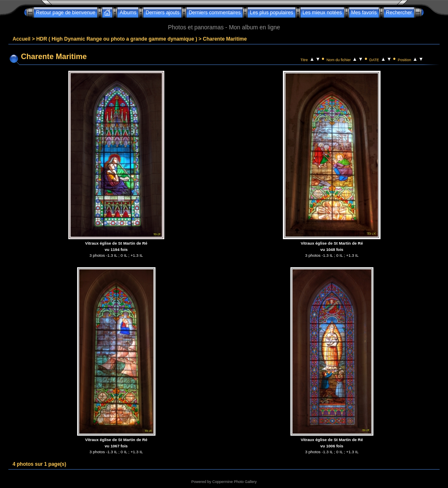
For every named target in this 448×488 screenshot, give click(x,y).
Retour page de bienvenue (66, 13)
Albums (128, 13)
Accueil (22, 39)
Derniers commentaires (215, 13)
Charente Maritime (225, 39)
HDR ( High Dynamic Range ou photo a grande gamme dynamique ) (117, 39)
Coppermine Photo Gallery (234, 482)
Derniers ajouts (162, 13)
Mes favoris (364, 13)
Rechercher (399, 13)
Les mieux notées (322, 13)
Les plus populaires (271, 13)
